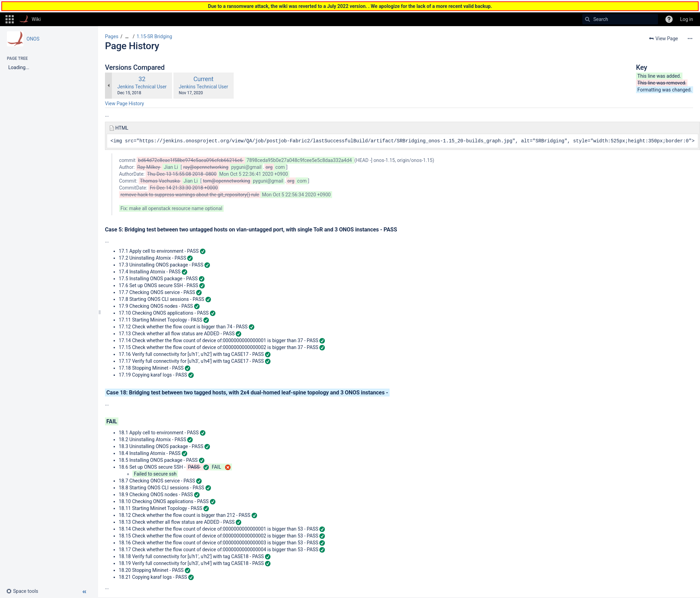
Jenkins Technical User (142, 87)
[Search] (587, 19)
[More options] (690, 39)
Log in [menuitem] (687, 19)
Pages (112, 36)
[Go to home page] (30, 19)
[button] (10, 19)
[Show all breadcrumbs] (127, 37)
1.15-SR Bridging (154, 36)
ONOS (33, 39)
